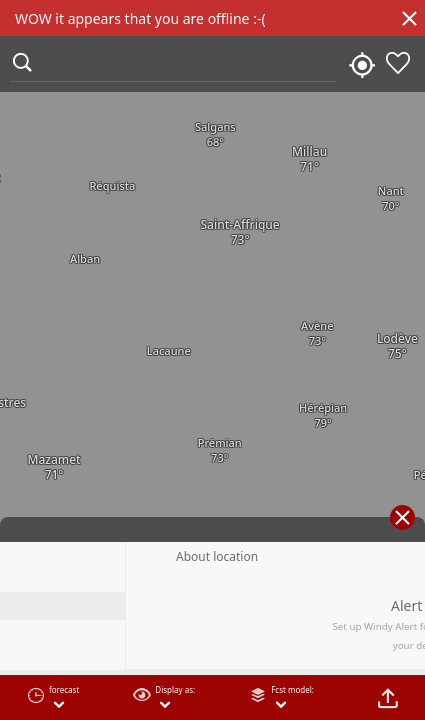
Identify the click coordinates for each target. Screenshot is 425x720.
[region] (212, 360)
